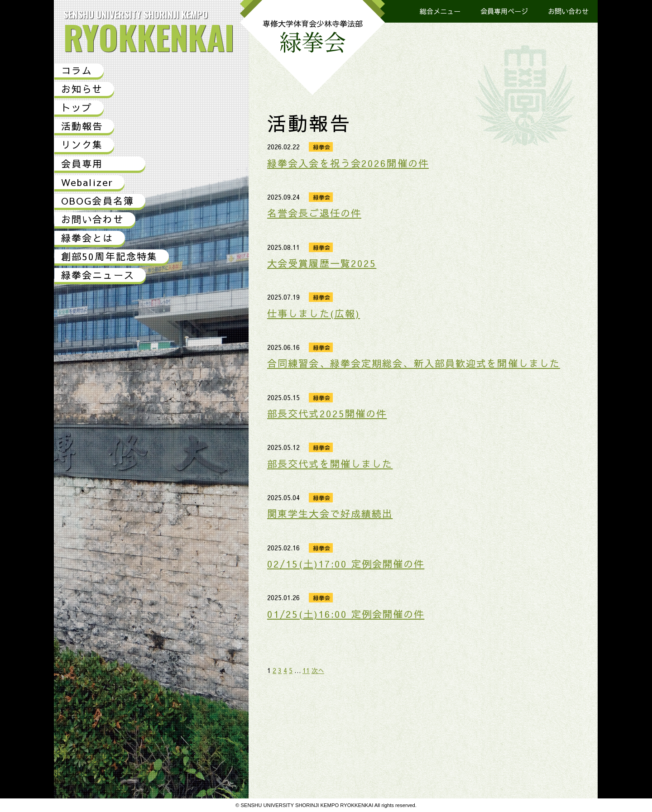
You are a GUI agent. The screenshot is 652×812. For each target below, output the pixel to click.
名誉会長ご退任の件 (314, 213)
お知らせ (82, 89)
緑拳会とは (87, 238)
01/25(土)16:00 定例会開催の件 (346, 614)
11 (306, 670)
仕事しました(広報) (314, 313)
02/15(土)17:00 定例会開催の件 (346, 564)
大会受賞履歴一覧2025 (322, 263)
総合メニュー (440, 11)
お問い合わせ (568, 11)
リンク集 (82, 145)
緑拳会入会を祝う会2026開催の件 (348, 163)
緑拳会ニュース (98, 275)
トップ (77, 107)
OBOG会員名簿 (98, 201)
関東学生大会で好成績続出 (330, 513)
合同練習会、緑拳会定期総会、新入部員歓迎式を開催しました (414, 363)
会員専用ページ (504, 11)
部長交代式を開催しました (330, 464)
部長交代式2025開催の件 (327, 413)
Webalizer (87, 182)
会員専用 (82, 164)
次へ (318, 670)
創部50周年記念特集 (109, 256)
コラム (77, 70)
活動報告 (82, 126)
